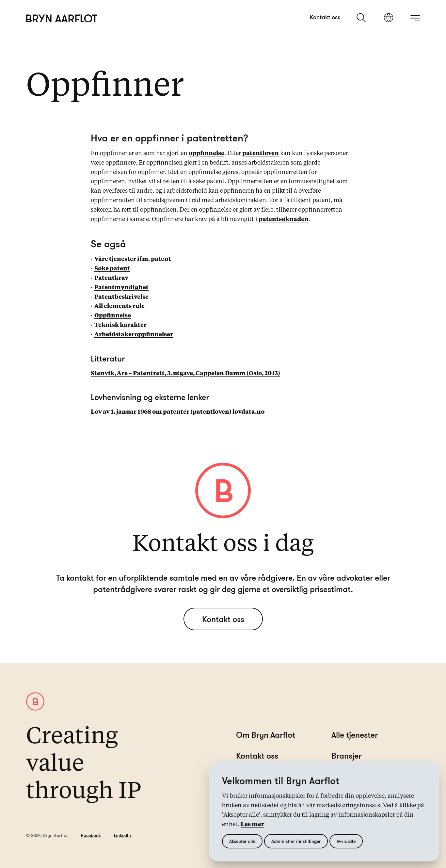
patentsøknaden (284, 219)
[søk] (362, 18)
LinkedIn (122, 835)
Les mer (252, 825)
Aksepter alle (242, 841)
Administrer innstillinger (296, 841)
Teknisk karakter (120, 325)
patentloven (261, 153)
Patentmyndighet (121, 288)
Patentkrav (111, 278)
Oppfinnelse (113, 316)
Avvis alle (346, 841)
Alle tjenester (355, 735)
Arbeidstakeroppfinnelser (134, 335)
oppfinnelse (207, 153)
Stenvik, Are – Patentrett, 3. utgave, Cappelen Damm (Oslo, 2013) (185, 374)
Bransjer (346, 755)
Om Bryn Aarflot (266, 735)
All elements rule (119, 306)
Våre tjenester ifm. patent (133, 259)
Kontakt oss (325, 17)
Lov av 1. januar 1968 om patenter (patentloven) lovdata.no (178, 412)
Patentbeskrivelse (121, 297)
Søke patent (112, 269)
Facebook (91, 835)
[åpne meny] (415, 18)
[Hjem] (62, 18)
